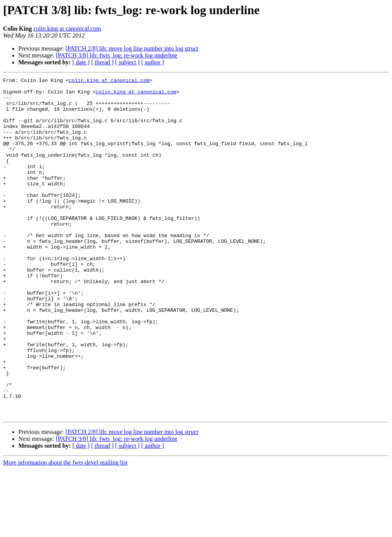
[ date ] (81, 62)
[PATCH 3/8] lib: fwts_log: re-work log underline (117, 55)
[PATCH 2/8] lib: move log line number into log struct (132, 48)
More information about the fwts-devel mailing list (65, 530)
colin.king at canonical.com (67, 29)
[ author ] (153, 62)
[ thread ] (102, 62)
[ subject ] (127, 62)
